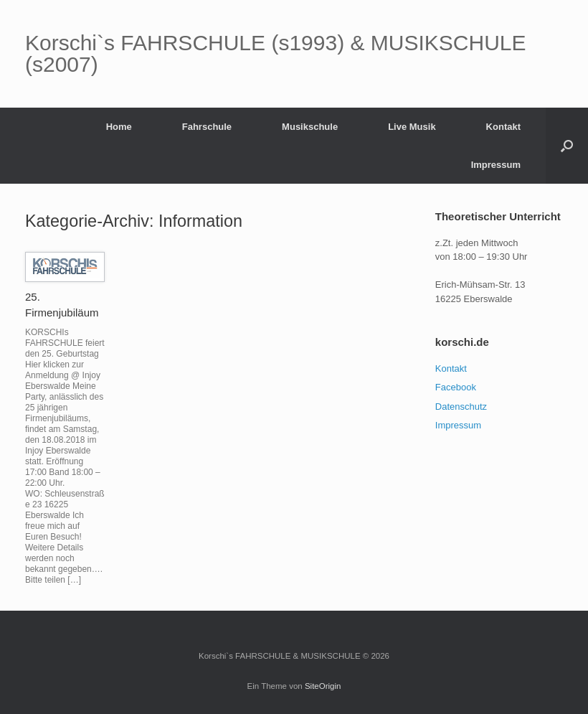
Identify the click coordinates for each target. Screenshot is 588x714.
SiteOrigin (323, 686)
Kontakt (503, 127)
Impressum (496, 165)
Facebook (456, 387)
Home (119, 127)
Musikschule (310, 127)
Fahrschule (207, 127)
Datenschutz (461, 407)
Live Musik (412, 127)
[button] (567, 146)
